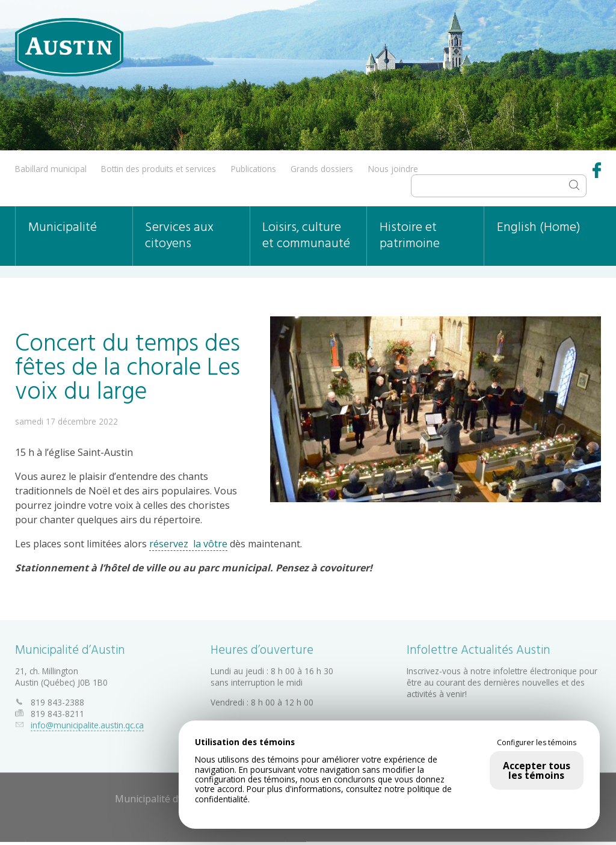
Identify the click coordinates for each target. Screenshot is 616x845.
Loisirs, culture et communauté (306, 236)
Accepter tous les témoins (537, 770)
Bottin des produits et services (159, 169)
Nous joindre (393, 169)
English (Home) (539, 228)
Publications (254, 169)
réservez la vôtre (188, 544)
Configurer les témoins (537, 743)
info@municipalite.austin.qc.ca (87, 723)
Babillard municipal (51, 169)
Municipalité (63, 228)
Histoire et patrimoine (410, 236)
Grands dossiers (322, 169)
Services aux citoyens (179, 236)
